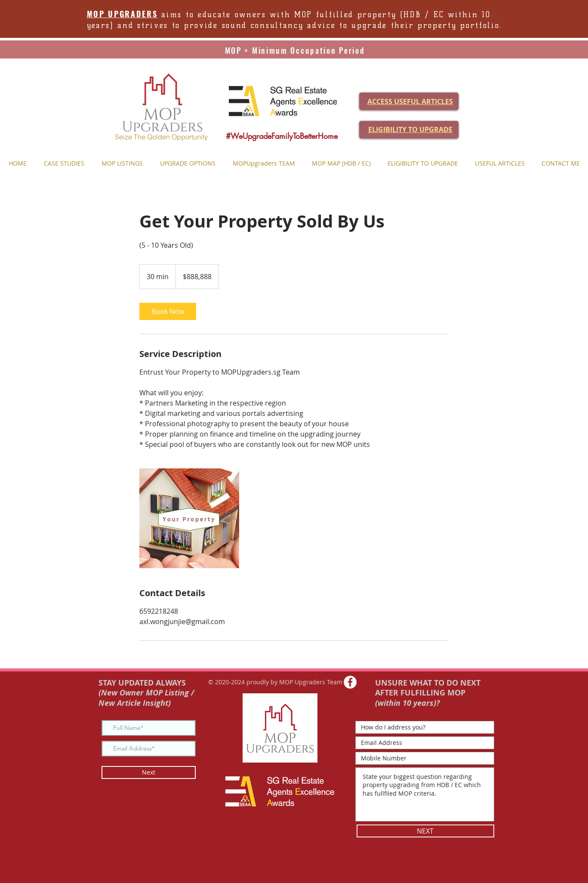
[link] (168, 311)
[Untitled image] (189, 518)
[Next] (149, 772)
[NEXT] (425, 831)
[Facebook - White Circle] (350, 682)
